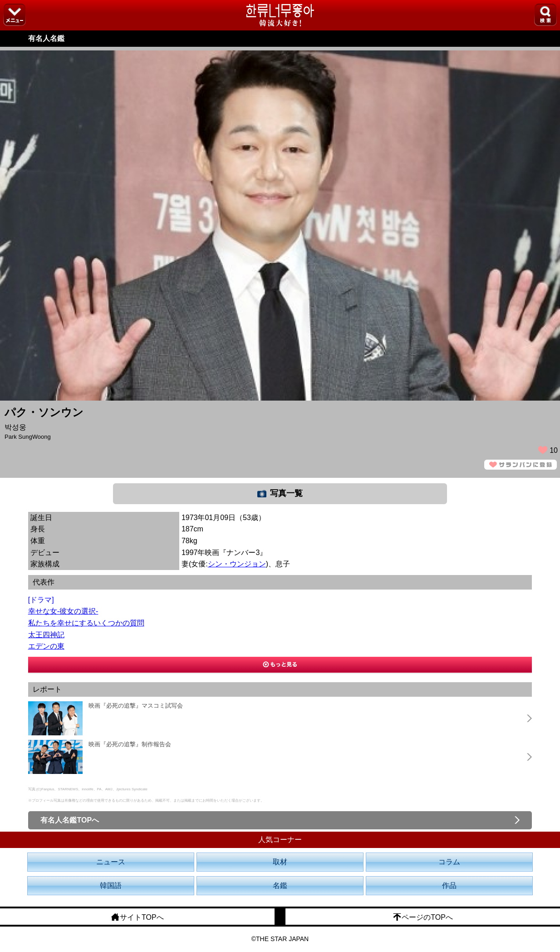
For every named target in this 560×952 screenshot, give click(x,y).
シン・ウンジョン (237, 564)
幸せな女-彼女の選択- (63, 611)
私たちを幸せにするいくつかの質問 (86, 623)
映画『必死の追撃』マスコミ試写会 (136, 706)
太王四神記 (46, 635)
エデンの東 (46, 646)
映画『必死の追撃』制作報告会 (130, 744)
